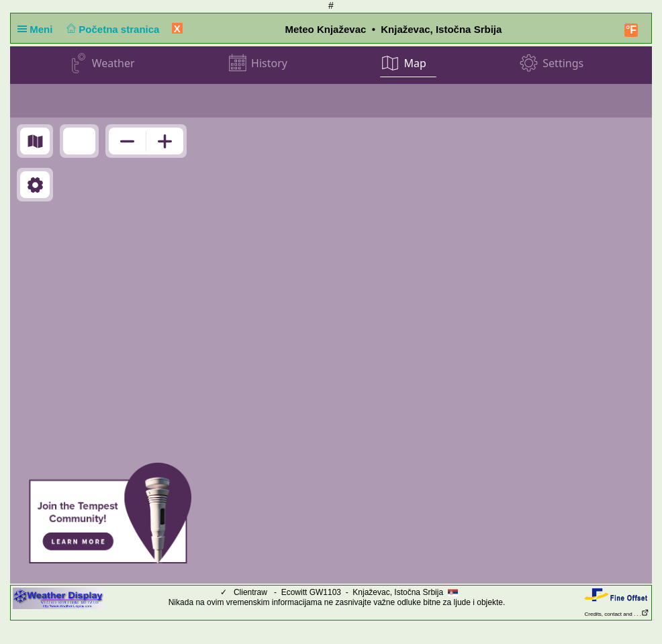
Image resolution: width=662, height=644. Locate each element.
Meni (38, 29)
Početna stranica (112, 29)
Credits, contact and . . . (617, 614)
